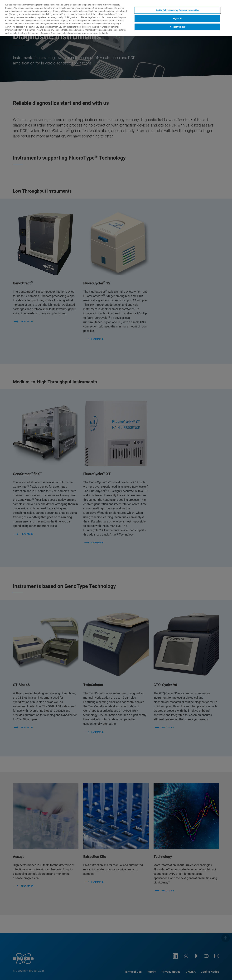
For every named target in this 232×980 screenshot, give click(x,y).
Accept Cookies (177, 27)
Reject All (177, 18)
